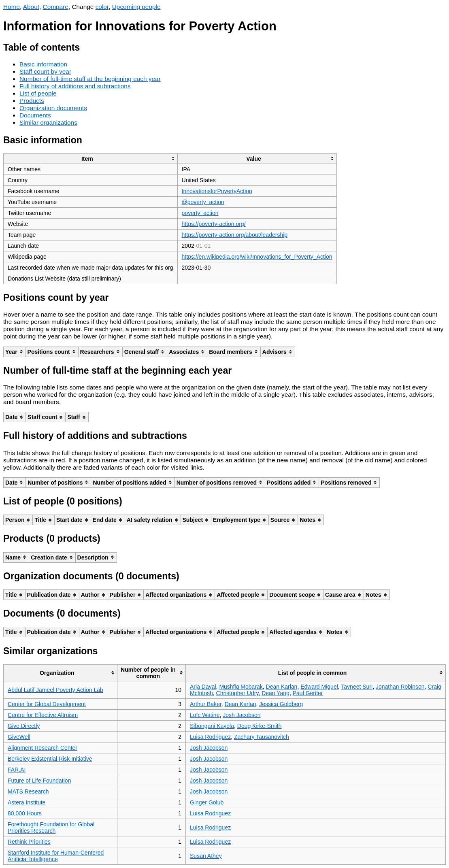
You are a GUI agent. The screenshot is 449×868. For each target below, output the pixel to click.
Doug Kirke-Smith (260, 726)
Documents (35, 115)
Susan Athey (206, 856)
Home (12, 7)
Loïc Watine (205, 715)
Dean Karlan (282, 687)
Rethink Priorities (29, 842)
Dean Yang (276, 693)
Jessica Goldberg (281, 704)
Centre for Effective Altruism (43, 715)
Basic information (43, 64)
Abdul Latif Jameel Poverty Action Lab (55, 690)
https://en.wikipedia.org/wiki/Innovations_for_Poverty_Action (257, 257)
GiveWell (19, 737)
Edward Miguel (319, 687)
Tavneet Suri (357, 687)
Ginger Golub (207, 802)
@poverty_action (203, 202)
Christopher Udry (237, 693)
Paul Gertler (308, 693)
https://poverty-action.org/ (214, 224)
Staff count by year (45, 71)
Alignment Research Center (43, 748)
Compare (56, 7)
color (102, 7)
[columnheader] (91, 158)
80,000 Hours (25, 813)
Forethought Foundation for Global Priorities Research (51, 828)
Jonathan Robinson (400, 687)
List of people (38, 93)
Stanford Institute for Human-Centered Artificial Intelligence (56, 856)
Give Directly (24, 726)
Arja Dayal (203, 687)
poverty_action (200, 213)
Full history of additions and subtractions (75, 86)
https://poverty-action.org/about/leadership (235, 235)
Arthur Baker (206, 704)
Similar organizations (48, 122)
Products (32, 101)
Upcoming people (136, 7)
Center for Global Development (47, 704)
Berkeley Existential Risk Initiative (50, 759)
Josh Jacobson (242, 715)
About (31, 7)
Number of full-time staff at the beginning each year (90, 79)
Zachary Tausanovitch (262, 737)
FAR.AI (17, 770)
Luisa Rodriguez (210, 737)
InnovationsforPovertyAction (217, 191)
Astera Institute (27, 802)
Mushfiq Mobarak (241, 687)
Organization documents (53, 108)
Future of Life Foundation (39, 781)
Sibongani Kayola (212, 726)
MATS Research (28, 791)
